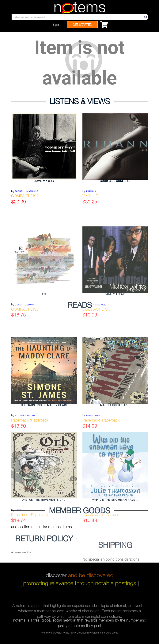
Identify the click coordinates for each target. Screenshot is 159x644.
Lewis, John (93, 443)
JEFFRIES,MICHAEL (96, 332)
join (39, 590)
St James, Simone (25, 443)
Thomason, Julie (96, 537)
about (55, 590)
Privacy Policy (69, 634)
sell (102, 590)
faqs (88, 590)
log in (24, 590)
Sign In (57, 24)
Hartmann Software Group (105, 634)
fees (137, 590)
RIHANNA (91, 191)
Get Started (82, 25)
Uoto (18, 537)
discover (80, 572)
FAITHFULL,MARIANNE (26, 191)
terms (72, 590)
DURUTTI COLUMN (25, 332)
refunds (119, 590)
